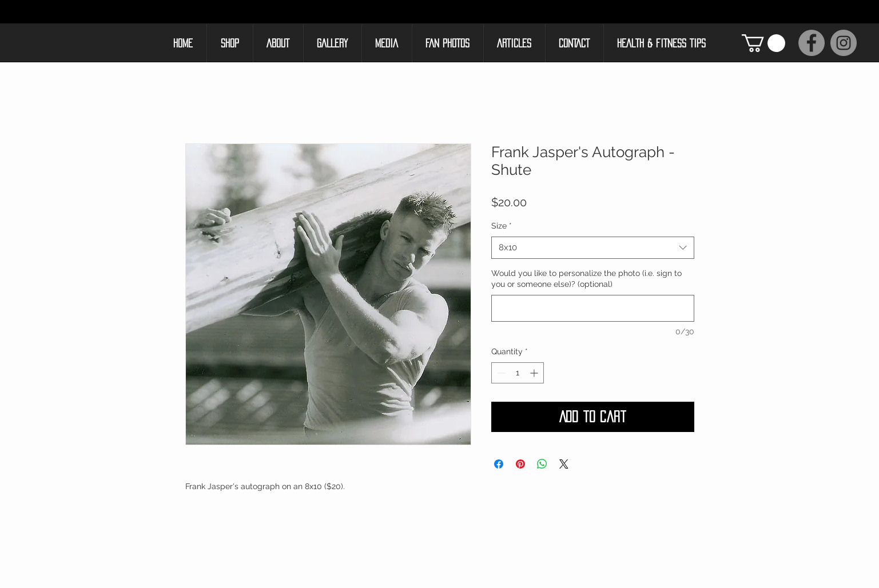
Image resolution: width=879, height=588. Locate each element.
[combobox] (593, 248)
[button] (763, 43)
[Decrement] (500, 373)
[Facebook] (812, 43)
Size (502, 226)
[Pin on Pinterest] (520, 464)
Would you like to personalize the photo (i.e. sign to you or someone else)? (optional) (586, 279)
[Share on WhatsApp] (542, 464)
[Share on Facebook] (499, 464)
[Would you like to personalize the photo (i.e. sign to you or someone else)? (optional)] (593, 308)
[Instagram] (844, 43)
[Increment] (535, 373)
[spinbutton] (518, 373)
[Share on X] (564, 464)
